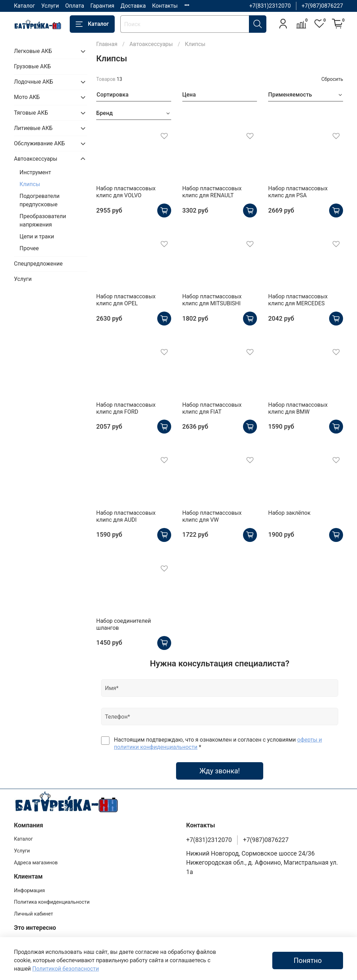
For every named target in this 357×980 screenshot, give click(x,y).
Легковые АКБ (33, 51)
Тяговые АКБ (31, 113)
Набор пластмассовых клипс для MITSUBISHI (212, 300)
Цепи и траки (37, 236)
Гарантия (102, 6)
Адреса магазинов (36, 863)
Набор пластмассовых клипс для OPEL (126, 300)
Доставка (133, 6)
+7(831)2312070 (270, 6)
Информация (29, 891)
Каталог (24, 6)
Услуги (50, 6)
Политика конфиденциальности (52, 902)
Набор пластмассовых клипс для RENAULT (212, 192)
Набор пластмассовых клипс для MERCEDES (298, 300)
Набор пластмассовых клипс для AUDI (126, 516)
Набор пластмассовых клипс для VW (212, 516)
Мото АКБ (27, 97)
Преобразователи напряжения (43, 220)
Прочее (29, 248)
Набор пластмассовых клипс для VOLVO (126, 192)
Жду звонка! (220, 771)
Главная (107, 44)
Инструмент (35, 172)
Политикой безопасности (66, 969)
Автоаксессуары (151, 44)
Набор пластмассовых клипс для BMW (298, 408)
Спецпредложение (38, 264)
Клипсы (30, 184)
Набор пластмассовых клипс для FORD (126, 408)
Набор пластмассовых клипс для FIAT (212, 408)
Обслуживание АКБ (39, 143)
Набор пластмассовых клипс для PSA (298, 192)
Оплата (75, 6)
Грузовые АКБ (32, 66)
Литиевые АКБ (33, 128)
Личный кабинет (33, 914)
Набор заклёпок (289, 513)
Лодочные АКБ (33, 82)
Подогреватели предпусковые (40, 200)
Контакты (165, 6)
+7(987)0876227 (322, 6)
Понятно (308, 960)
